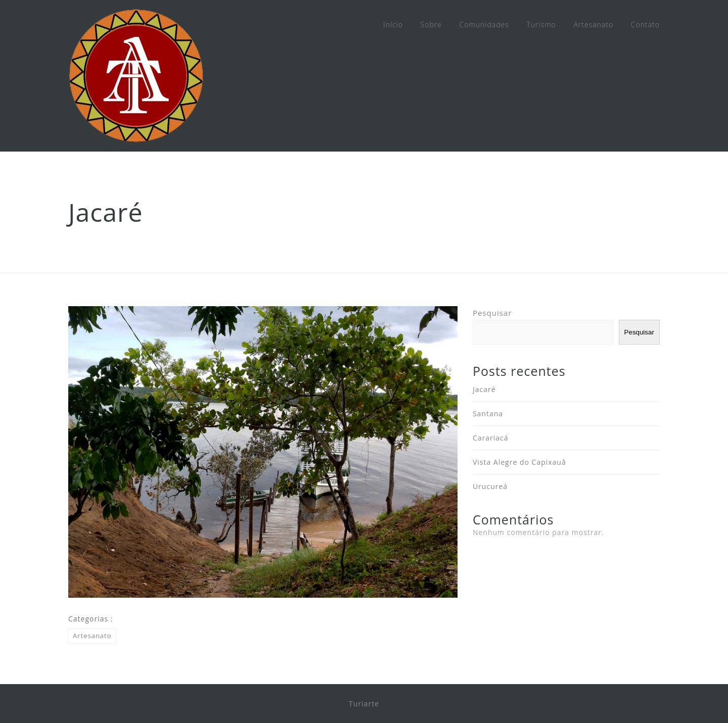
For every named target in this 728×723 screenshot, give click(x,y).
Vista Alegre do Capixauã (519, 462)
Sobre (431, 25)
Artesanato (593, 25)
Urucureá (490, 486)
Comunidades (484, 25)
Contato (645, 25)
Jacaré (484, 389)
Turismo (541, 25)
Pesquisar (492, 313)
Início (393, 25)
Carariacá (491, 438)
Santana (488, 414)
